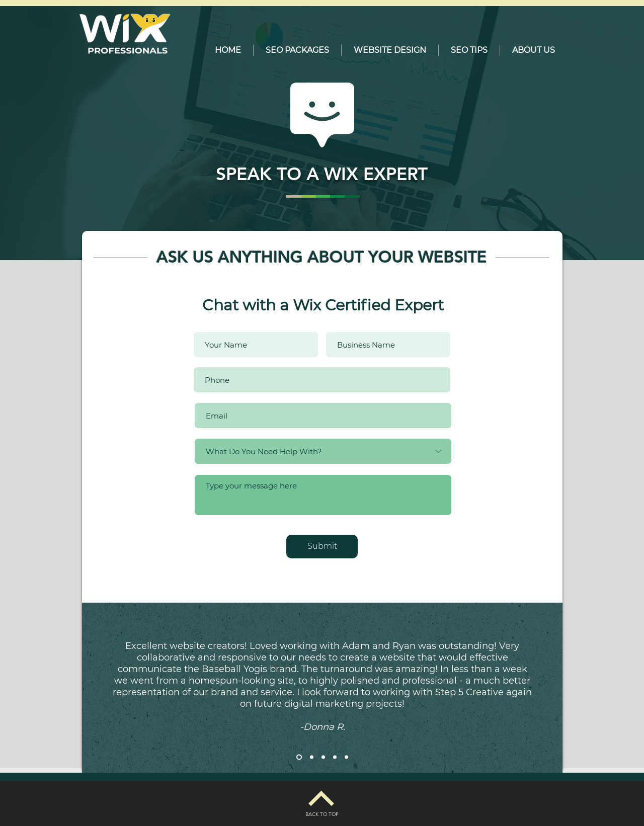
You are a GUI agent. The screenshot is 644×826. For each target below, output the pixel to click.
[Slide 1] (299, 757)
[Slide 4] (335, 757)
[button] (297, 50)
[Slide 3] (323, 757)
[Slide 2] (312, 757)
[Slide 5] (346, 757)
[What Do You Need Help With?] (323, 451)
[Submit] (322, 547)
